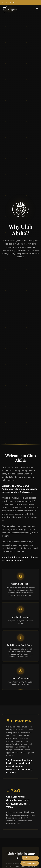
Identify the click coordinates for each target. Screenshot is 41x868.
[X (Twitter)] (10, 2)
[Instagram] (7, 2)
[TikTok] (14, 2)
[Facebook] (3, 2)
